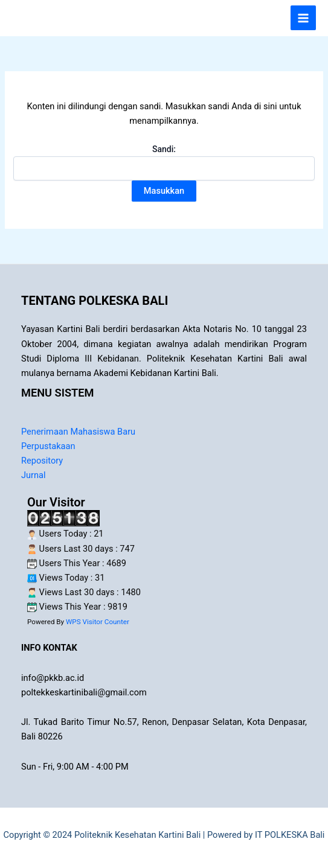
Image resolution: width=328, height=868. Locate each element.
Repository (42, 461)
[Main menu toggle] (303, 18)
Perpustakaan (48, 446)
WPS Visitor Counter (98, 622)
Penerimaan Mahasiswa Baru (78, 432)
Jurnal (34, 475)
